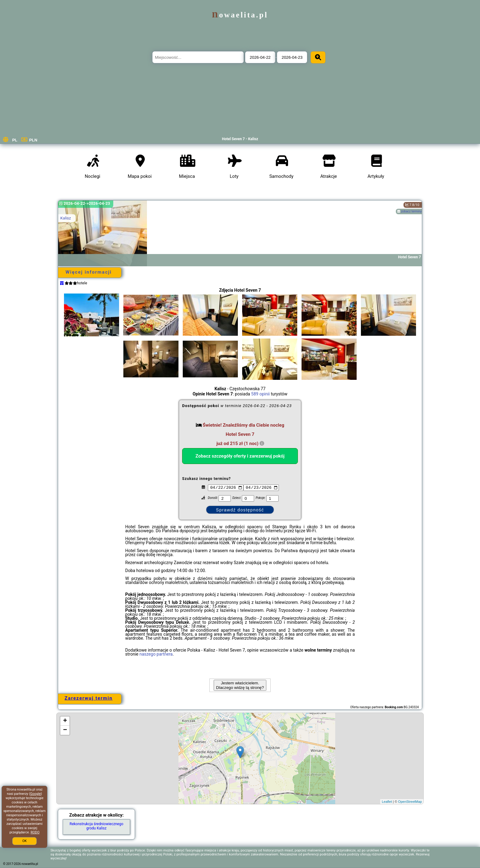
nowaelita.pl (240, 15)
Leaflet (387, 802)
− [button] (65, 730)
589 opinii (260, 394)
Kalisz (66, 218)
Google (36, 794)
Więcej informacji (89, 272)
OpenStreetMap (410, 802)
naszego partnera (156, 654)
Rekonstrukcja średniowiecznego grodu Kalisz (96, 826)
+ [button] (65, 721)
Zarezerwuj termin (89, 698)
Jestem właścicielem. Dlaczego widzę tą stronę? (240, 685)
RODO (35, 832)
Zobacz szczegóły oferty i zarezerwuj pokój (240, 456)
